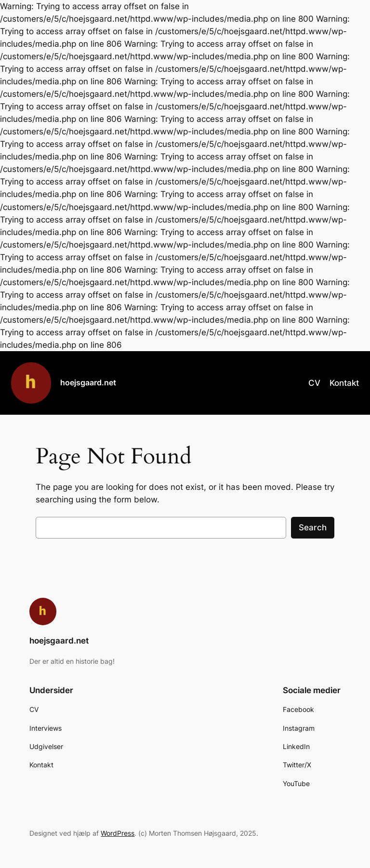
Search (313, 527)
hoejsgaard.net (88, 382)
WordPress (118, 833)
